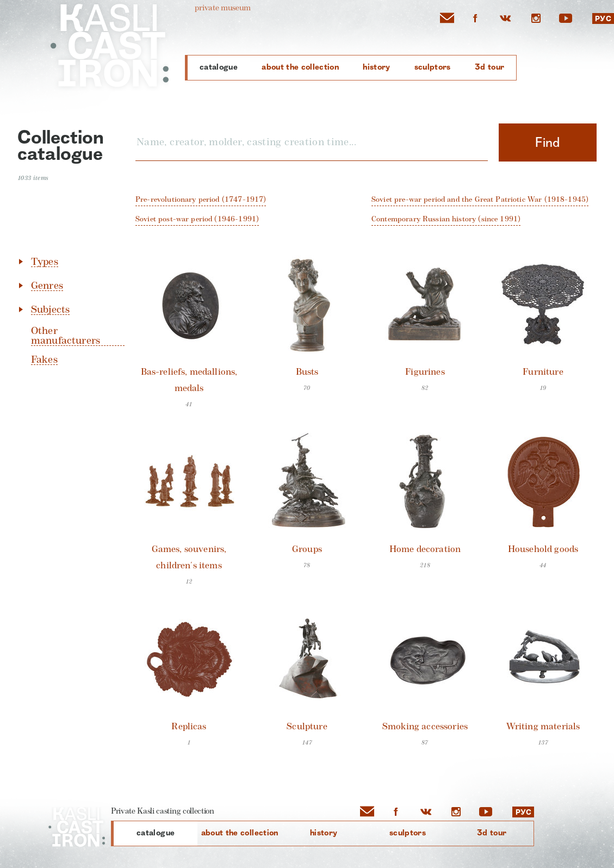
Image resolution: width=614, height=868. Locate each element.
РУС (603, 19)
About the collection (300, 67)
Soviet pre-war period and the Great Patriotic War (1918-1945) (480, 199)
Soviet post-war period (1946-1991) (197, 219)
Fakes (44, 360)
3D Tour (489, 67)
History (376, 67)
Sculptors (433, 67)
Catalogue (219, 67)
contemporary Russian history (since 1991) (446, 219)
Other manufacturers (66, 336)
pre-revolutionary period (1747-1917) (201, 199)
